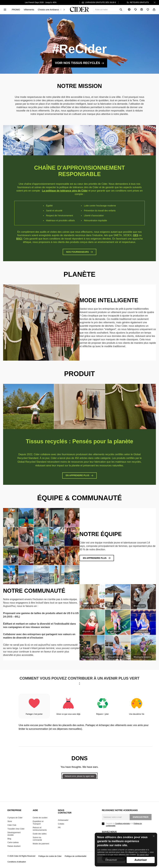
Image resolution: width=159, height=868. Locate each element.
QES (136, 235)
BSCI (19, 239)
